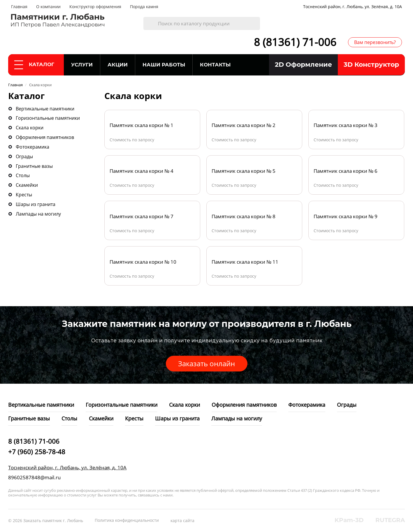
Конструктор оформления (95, 7)
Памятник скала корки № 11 (245, 262)
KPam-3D (349, 520)
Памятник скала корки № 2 (244, 125)
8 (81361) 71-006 (295, 42)
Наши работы (164, 65)
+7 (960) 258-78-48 (37, 452)
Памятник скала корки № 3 (346, 125)
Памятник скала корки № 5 (244, 171)
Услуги (82, 65)
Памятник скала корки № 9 (346, 216)
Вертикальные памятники (45, 109)
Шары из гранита (36, 204)
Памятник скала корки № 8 (244, 216)
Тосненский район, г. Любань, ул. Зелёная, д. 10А (353, 7)
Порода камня (144, 7)
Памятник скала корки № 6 (346, 171)
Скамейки (27, 185)
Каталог (34, 65)
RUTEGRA (390, 520)
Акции (118, 65)
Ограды (24, 156)
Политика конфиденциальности (127, 520)
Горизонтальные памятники (48, 118)
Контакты (215, 65)
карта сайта (182, 520)
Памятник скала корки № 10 (143, 262)
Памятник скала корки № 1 (142, 125)
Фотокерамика (32, 147)
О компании (48, 7)
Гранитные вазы (34, 166)
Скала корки (30, 128)
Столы (23, 175)
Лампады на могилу (38, 214)
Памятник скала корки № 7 (142, 216)
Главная (19, 7)
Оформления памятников (45, 137)
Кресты (24, 195)
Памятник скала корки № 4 (142, 171)
